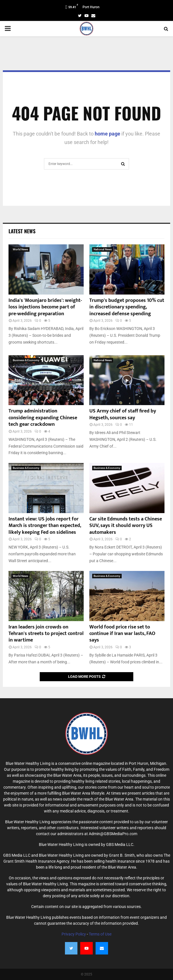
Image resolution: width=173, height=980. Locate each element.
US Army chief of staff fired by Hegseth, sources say (123, 414)
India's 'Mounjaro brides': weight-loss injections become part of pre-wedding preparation (45, 307)
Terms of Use (100, 934)
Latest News (22, 231)
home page (107, 134)
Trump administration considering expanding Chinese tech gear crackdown (43, 418)
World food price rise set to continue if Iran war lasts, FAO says (122, 634)
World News (20, 249)
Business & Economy (26, 360)
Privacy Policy (74, 934)
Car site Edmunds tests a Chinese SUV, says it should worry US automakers (126, 526)
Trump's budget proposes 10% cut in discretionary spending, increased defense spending (127, 307)
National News (103, 249)
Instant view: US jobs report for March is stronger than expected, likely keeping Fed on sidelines (45, 526)
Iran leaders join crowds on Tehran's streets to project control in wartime (46, 634)
